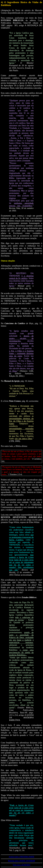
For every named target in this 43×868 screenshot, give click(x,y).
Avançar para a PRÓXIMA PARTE (21, 857)
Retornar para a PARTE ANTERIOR (21, 861)
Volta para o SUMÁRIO (21, 865)
